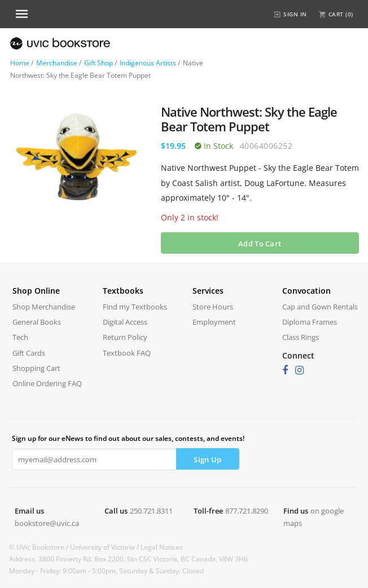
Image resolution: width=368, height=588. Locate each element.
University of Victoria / (105, 547)
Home (20, 63)
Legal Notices (162, 547)
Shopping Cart (36, 368)
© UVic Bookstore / (40, 547)
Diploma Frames (310, 322)
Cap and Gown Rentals (320, 307)
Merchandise (57, 63)
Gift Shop (98, 63)
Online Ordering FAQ (47, 383)
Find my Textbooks (135, 307)
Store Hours (213, 307)
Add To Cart (260, 244)
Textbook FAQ (127, 353)
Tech (20, 337)
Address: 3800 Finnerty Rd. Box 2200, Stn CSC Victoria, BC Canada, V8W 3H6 (128, 559)
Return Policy (125, 337)
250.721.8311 (151, 511)
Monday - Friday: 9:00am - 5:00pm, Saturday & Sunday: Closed (106, 571)
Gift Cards (29, 353)
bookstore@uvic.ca (47, 523)
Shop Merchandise (44, 307)
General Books (37, 322)
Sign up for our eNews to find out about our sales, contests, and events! (128, 438)
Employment (214, 322)
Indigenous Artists (148, 63)
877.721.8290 (247, 511)
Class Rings (301, 337)
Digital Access (125, 322)
